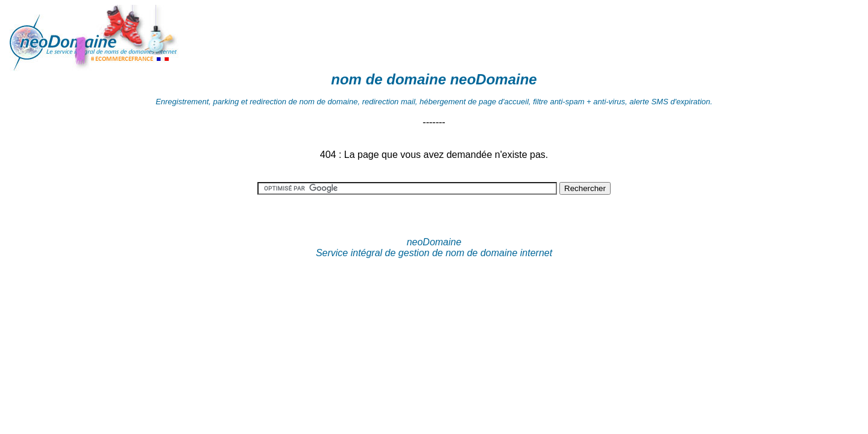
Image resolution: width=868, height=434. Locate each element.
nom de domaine (388, 79)
